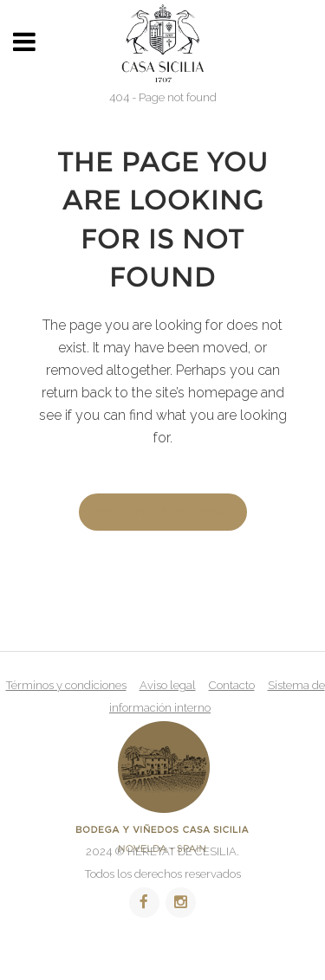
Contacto (232, 685)
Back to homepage (163, 512)
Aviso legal (168, 685)
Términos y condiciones (66, 685)
